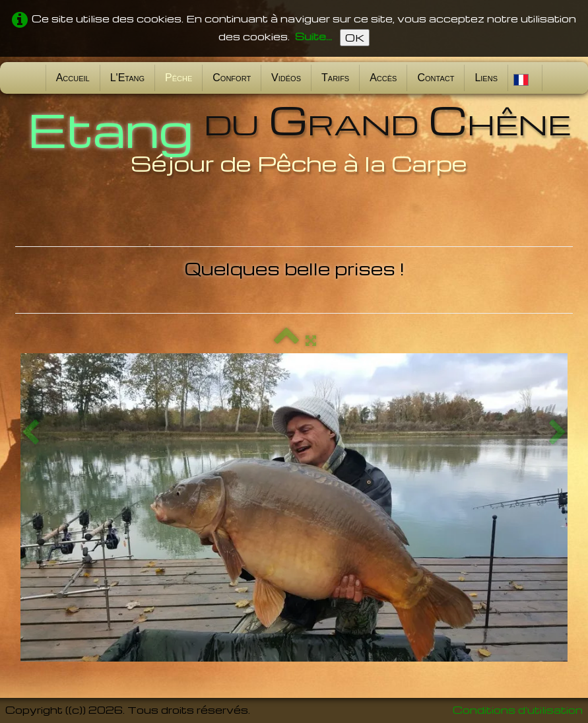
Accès (383, 78)
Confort (232, 78)
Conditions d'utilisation (518, 710)
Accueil (73, 78)
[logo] (294, 138)
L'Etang (127, 78)
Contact (436, 78)
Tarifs (335, 78)
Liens (486, 78)
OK (355, 38)
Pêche (179, 78)
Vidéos (286, 78)
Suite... (313, 36)
